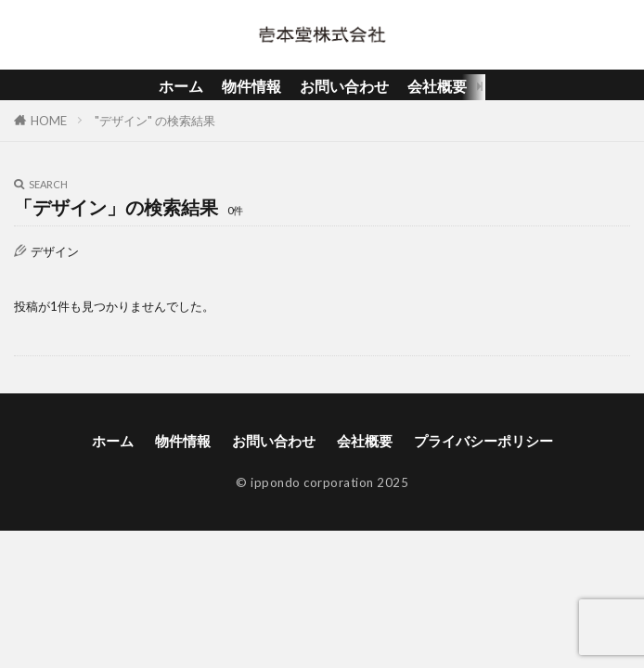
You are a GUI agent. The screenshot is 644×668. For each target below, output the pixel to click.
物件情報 (251, 86)
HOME (49, 121)
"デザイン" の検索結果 (155, 121)
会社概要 (437, 86)
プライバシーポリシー (483, 441)
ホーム (181, 86)
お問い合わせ (344, 86)
